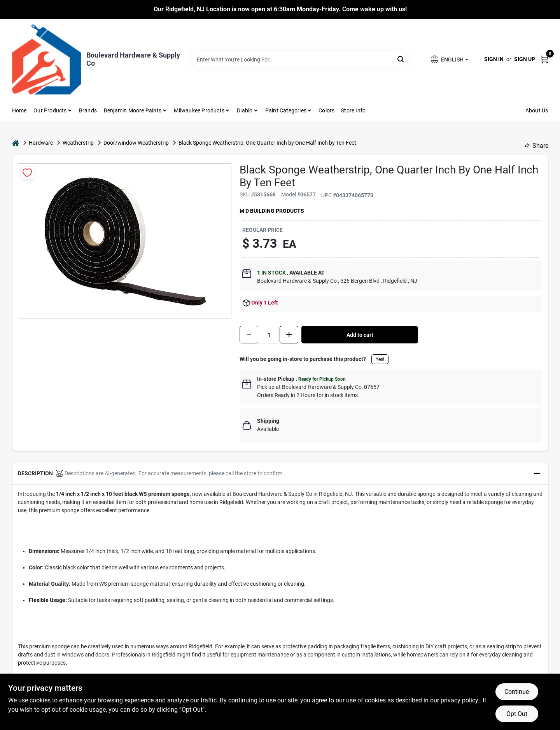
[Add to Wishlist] (27, 173)
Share (536, 146)
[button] (449, 59)
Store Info (353, 110)
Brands (88, 110)
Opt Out (517, 714)
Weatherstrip (78, 143)
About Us (537, 110)
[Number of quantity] (269, 335)
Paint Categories (286, 110)
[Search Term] (299, 60)
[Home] (16, 143)
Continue (517, 692)
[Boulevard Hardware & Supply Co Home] (46, 60)
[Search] (401, 59)
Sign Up (525, 59)
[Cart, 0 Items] (544, 59)
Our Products (50, 110)
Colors (326, 110)
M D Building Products (272, 211)
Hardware (41, 143)
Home (19, 110)
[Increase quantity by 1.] (289, 335)
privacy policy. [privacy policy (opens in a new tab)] (460, 700)
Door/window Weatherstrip (136, 143)
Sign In (494, 59)
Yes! (380, 359)
